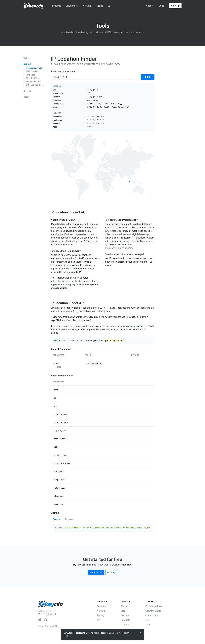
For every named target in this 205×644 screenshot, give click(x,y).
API (99, 620)
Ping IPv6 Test (33, 78)
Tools (41, 9)
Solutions (72, 6)
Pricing (100, 6)
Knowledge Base (154, 606)
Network (87, 6)
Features (57, 6)
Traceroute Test (33, 82)
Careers (125, 625)
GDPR (55, 626)
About (124, 606)
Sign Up (175, 6)
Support (150, 6)
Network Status (153, 611)
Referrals (125, 620)
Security (27, 91)
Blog (123, 611)
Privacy (48, 626)
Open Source (152, 615)
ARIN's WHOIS (58, 255)
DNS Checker (32, 71)
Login (162, 6)
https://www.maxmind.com (118, 248)
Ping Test (30, 75)
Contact (125, 615)
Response (70, 519)
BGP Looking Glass (35, 85)
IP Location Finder (34, 68)
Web (25, 58)
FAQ (147, 620)
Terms (41, 626)
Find (148, 77)
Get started (96, 573)
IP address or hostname (63, 71)
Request (57, 519)
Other (26, 97)
